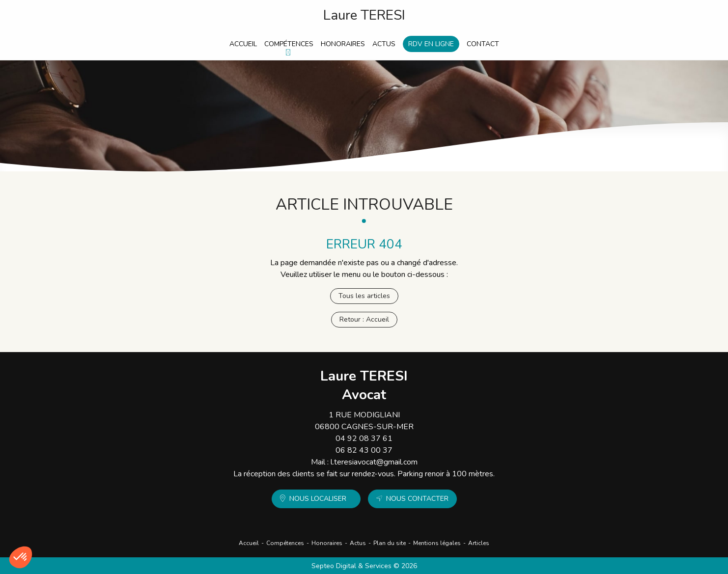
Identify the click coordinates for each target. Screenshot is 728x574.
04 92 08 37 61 (364, 438)
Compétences (289, 44)
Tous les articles (364, 296)
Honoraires (343, 44)
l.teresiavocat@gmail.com (374, 462)
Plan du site (390, 543)
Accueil (243, 44)
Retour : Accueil (364, 319)
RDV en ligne (431, 44)
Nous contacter (417, 499)
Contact (483, 44)
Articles (479, 543)
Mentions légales (437, 543)
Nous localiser (318, 499)
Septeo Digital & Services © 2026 (364, 566)
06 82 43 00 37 (364, 450)
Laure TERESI (364, 15)
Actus (384, 44)
